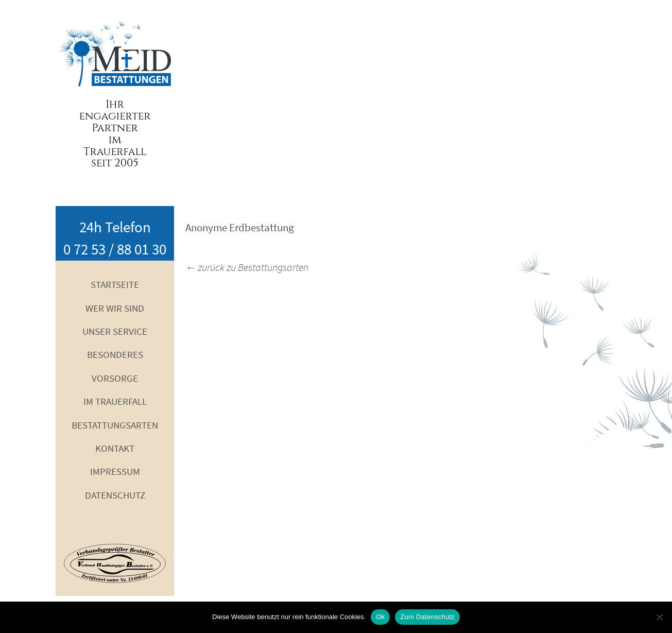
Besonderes (115, 354)
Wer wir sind (115, 308)
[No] (659, 617)
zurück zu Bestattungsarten (247, 267)
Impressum (115, 471)
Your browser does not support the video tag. (336, 103)
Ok (380, 617)
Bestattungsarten (115, 425)
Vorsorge (115, 378)
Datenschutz (115, 495)
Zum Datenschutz (427, 617)
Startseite (115, 284)
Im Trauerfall (115, 401)
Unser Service (115, 331)
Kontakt (115, 448)
